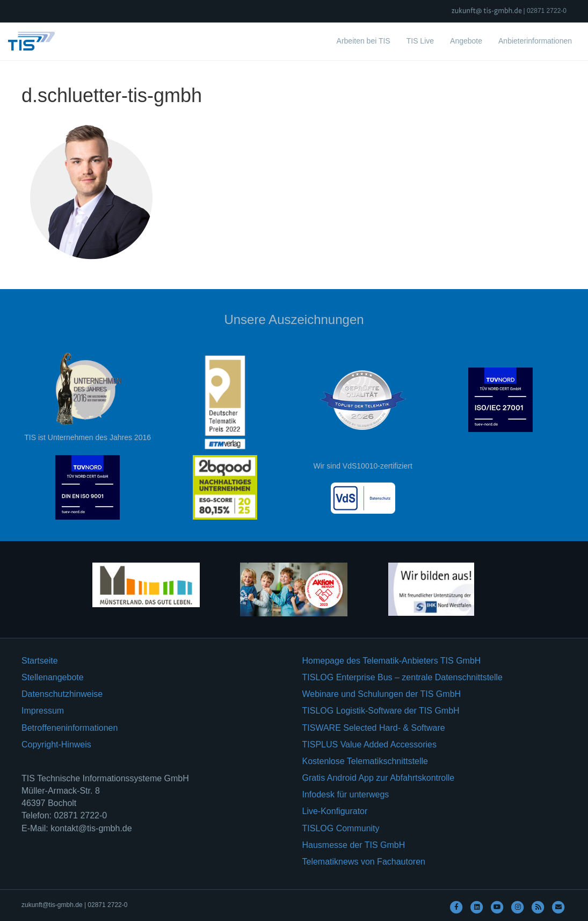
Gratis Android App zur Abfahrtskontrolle (379, 778)
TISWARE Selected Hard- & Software (374, 728)
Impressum (43, 711)
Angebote (466, 41)
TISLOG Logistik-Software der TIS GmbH (381, 711)
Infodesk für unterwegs (346, 794)
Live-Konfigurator (335, 811)
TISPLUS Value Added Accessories (370, 744)
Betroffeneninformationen (70, 728)
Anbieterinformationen (535, 41)
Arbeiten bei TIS (364, 41)
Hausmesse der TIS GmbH (354, 845)
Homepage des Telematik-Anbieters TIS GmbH (392, 661)
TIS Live (420, 41)
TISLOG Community (341, 828)
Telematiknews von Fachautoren (364, 862)
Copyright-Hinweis (56, 744)
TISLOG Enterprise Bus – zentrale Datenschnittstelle (403, 677)
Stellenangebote (53, 677)
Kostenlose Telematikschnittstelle (365, 761)
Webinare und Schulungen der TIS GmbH (382, 694)
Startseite (40, 661)
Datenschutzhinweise (62, 694)
